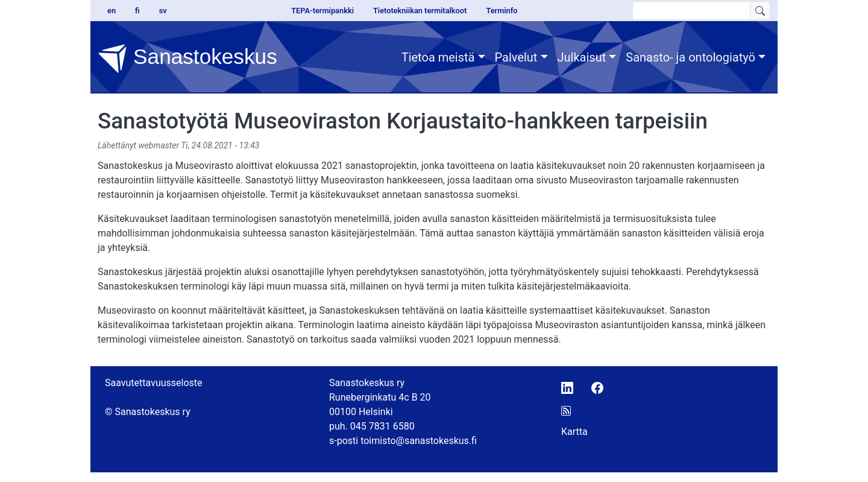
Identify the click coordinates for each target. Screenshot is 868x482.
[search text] (691, 11)
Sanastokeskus (187, 59)
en (112, 11)
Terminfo (502, 11)
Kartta (574, 432)
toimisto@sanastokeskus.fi (419, 441)
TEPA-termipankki (322, 11)
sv (163, 11)
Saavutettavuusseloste (154, 383)
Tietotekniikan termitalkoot (420, 11)
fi (137, 11)
